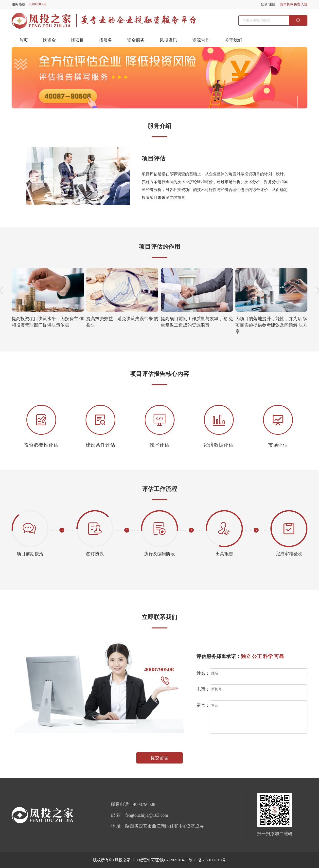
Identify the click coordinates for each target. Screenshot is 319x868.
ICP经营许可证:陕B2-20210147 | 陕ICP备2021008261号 (180, 860)
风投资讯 (168, 40)
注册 (272, 4)
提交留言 (159, 758)
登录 (264, 4)
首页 (23, 40)
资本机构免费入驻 (294, 4)
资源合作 (201, 40)
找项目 (77, 40)
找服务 (106, 40)
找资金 (49, 40)
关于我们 (233, 40)
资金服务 (136, 40)
